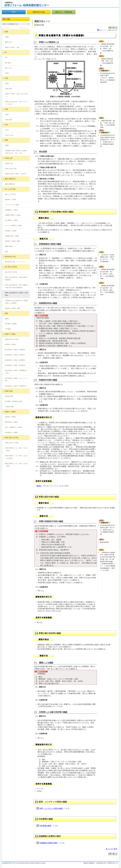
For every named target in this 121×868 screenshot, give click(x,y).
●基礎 (7, 37)
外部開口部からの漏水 (12, 236)
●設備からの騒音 (10, 417)
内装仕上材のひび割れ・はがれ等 (16, 174)
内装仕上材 (9, 158)
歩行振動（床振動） (11, 324)
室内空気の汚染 (10, 257)
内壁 (6, 109)
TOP (14, 12)
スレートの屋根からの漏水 (13, 226)
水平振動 (8, 329)
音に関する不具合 (11, 267)
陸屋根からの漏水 (11, 200)
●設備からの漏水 (10, 344)
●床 (6, 58)
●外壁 (7, 83)
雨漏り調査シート (11, 246)
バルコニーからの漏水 (12, 205)
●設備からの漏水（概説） (13, 241)
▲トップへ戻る (112, 849)
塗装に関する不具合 (12, 438)
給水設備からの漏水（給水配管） (16, 350)
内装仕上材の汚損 (11, 169)
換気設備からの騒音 (11, 422)
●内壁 (7, 114)
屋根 (6, 140)
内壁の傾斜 (9, 120)
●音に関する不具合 (11, 272)
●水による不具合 (10, 194)
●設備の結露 (9, 396)
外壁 (6, 78)
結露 (6, 252)
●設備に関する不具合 (12, 339)
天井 (6, 125)
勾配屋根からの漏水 (11, 210)
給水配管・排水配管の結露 (13, 401)
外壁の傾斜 (9, 89)
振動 (6, 313)
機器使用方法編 (39, 12)
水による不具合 (10, 189)
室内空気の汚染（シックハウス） (16, 262)
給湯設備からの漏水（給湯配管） (16, 360)
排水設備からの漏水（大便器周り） (16, 386)
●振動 (7, 319)
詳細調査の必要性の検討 (49, 843)
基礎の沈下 (9, 42)
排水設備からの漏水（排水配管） (16, 365)
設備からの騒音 (10, 412)
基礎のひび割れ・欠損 (12, 47)
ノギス (39, 791)
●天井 (7, 130)
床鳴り (7, 73)
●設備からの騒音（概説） (13, 308)
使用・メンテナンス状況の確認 (51, 808)
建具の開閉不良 (10, 179)
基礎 (6, 32)
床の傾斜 (8, 63)
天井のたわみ (9, 135)
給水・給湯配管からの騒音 (13, 427)
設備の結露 (9, 391)
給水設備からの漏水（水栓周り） (16, 355)
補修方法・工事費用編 (63, 12)
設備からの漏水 (10, 334)
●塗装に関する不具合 (12, 443)
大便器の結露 (9, 407)
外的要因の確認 (45, 826)
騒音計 (39, 486)
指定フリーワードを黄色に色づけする (108, 30)
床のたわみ (9, 68)
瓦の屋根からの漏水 (11, 220)
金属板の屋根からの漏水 (13, 215)
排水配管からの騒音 (11, 433)
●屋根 (7, 145)
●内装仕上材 (9, 163)
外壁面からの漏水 (11, 231)
